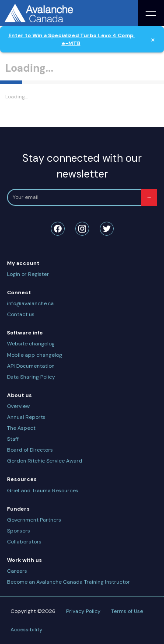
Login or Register (28, 274)
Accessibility (26, 630)
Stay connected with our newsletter (82, 166)
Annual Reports (26, 417)
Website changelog (31, 344)
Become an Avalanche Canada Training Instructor (68, 582)
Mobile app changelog (35, 355)
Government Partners (34, 520)
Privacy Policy (83, 611)
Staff (13, 439)
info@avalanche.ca (30, 303)
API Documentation (31, 366)
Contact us (21, 314)
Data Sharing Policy (31, 377)
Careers (17, 571)
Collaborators (24, 542)
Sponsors (19, 531)
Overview (18, 406)
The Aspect (21, 428)
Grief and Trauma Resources (43, 491)
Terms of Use (127, 611)
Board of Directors (30, 450)
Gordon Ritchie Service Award (45, 461)
